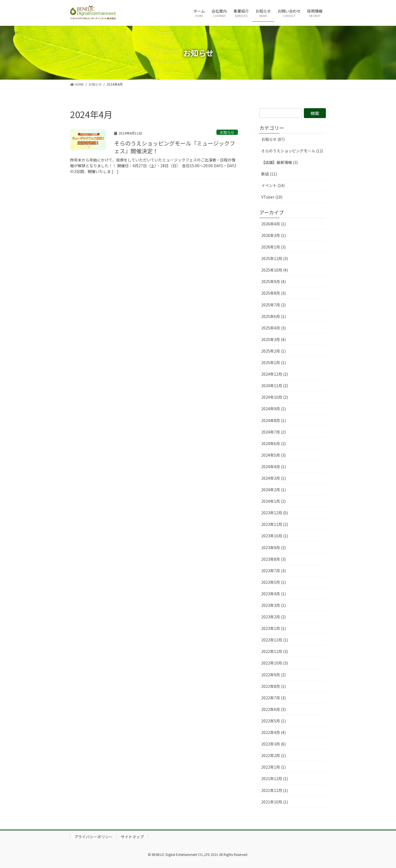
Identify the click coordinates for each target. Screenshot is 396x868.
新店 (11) (269, 174)
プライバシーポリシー (94, 837)
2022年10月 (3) (275, 663)
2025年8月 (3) (273, 293)
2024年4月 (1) (273, 467)
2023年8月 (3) (273, 559)
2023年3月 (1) (273, 605)
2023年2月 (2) (273, 617)
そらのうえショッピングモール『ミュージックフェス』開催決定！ (175, 147)
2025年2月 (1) (273, 351)
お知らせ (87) (273, 139)
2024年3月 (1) (273, 478)
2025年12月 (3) (275, 258)
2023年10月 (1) (275, 536)
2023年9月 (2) (273, 548)
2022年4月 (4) (273, 732)
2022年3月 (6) (273, 744)
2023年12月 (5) (275, 513)
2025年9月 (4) (273, 281)
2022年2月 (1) (273, 755)
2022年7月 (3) (273, 698)
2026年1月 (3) (273, 247)
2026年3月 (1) (273, 235)
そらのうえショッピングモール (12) (292, 151)
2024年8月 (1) (273, 420)
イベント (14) (273, 185)
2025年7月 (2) (273, 305)
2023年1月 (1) (273, 628)
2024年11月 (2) (275, 386)
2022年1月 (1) (273, 767)
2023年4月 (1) (273, 594)
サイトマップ (132, 837)
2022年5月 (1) (273, 721)
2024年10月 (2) (275, 397)
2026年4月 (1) (273, 224)
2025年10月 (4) (275, 270)
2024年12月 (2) (275, 374)
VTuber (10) (272, 197)
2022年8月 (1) (273, 686)
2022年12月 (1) (275, 640)
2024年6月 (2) (273, 443)
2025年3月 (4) (273, 339)
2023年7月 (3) (273, 571)
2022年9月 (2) (273, 675)
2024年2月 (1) (273, 490)
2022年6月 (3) (273, 709)
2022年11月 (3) (275, 651)
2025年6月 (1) (273, 316)
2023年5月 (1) (273, 582)
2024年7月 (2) (273, 432)
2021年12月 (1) (275, 778)
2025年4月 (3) (273, 328)
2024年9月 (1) (273, 409)
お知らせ (227, 132)
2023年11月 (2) (275, 524)
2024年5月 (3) (273, 455)
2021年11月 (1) (275, 790)
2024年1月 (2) (273, 501)
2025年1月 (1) (273, 362)
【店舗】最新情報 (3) (280, 162)
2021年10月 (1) (275, 802)
